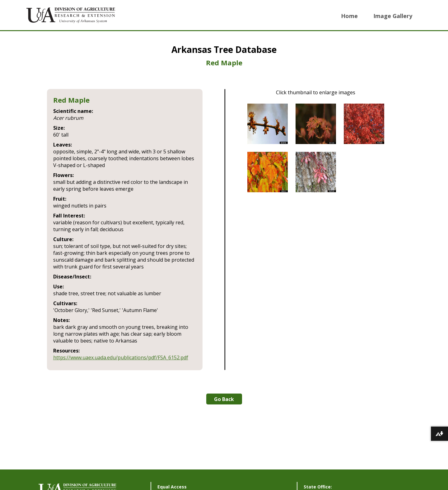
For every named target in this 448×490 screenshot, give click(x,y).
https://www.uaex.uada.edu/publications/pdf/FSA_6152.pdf (121, 357)
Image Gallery (393, 16)
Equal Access (172, 487)
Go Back (224, 399)
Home (349, 16)
